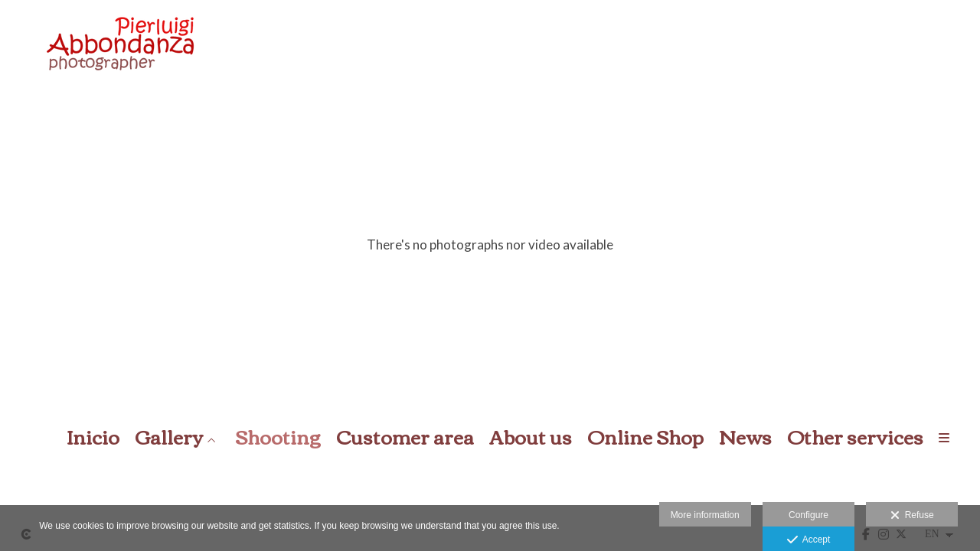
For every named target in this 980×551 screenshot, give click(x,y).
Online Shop (645, 437)
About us (531, 437)
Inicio (93, 437)
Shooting (278, 437)
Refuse (912, 516)
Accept (809, 540)
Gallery (169, 437)
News (745, 437)
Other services (855, 437)
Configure (808, 515)
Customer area (405, 437)
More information (705, 515)
